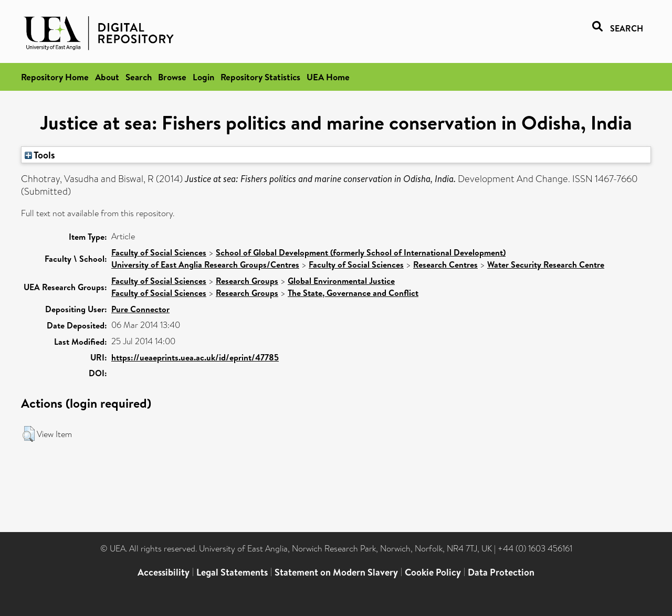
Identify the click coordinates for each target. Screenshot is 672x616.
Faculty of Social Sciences (159, 252)
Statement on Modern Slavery (336, 572)
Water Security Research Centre (546, 264)
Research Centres (445, 264)
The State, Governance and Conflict (353, 293)
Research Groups (247, 281)
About (107, 77)
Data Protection (501, 572)
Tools (40, 155)
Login (203, 77)
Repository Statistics (260, 77)
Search (139, 77)
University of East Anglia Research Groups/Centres (205, 264)
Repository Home (55, 77)
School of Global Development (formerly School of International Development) (361, 252)
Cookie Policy (433, 572)
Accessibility (164, 572)
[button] (29, 434)
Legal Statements (232, 572)
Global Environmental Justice (341, 281)
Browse (172, 77)
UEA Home (328, 77)
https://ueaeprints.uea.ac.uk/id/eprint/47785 (195, 357)
